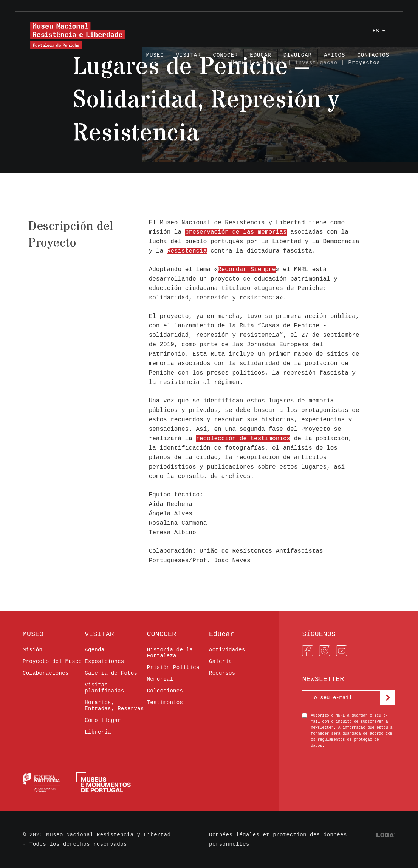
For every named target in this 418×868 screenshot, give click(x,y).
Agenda (94, 650)
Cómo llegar (103, 720)
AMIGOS (334, 55)
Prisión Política (173, 668)
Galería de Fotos (111, 673)
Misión (33, 650)
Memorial (160, 679)
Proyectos (364, 63)
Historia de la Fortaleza (170, 653)
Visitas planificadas (104, 688)
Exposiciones (104, 661)
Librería (98, 732)
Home (238, 63)
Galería (221, 661)
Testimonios (165, 703)
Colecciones (165, 691)
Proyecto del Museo (52, 661)
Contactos (373, 55)
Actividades (227, 650)
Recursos (222, 673)
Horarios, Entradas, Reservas (114, 706)
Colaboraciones (46, 673)
